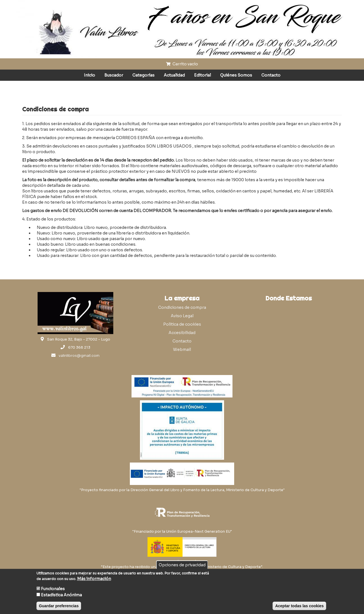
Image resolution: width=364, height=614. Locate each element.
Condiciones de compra (182, 307)
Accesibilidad (182, 333)
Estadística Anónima (61, 595)
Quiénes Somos (236, 75)
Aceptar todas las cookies (299, 606)
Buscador (114, 75)
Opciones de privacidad (182, 565)
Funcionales (53, 589)
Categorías (143, 75)
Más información (94, 579)
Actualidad (174, 75)
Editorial (202, 75)
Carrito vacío (182, 64)
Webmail (182, 349)
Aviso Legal (182, 316)
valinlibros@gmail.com (79, 356)
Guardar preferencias (59, 606)
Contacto (271, 75)
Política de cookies (182, 324)
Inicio (89, 75)
